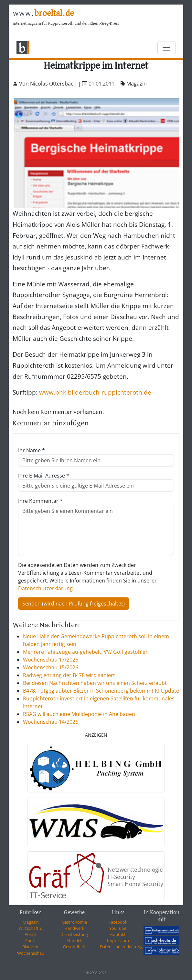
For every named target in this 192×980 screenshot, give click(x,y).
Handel (74, 940)
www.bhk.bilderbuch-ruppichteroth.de (95, 392)
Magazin (31, 922)
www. (43, 13)
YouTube (118, 928)
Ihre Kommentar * (40, 501)
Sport (31, 940)
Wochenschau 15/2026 (51, 667)
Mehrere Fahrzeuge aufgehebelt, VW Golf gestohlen (86, 652)
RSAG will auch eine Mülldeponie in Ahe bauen (79, 714)
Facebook (118, 922)
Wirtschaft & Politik (31, 931)
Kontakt (118, 934)
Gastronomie (74, 922)
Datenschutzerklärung (45, 588)
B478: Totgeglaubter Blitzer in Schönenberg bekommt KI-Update (101, 691)
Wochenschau (31, 953)
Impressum (118, 940)
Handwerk (74, 928)
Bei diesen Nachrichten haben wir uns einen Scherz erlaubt (95, 683)
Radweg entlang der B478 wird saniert (69, 675)
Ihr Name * (32, 450)
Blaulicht (31, 947)
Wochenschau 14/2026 (51, 722)
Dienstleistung (74, 934)
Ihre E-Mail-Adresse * (44, 476)
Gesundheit (74, 947)
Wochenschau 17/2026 (51, 660)
